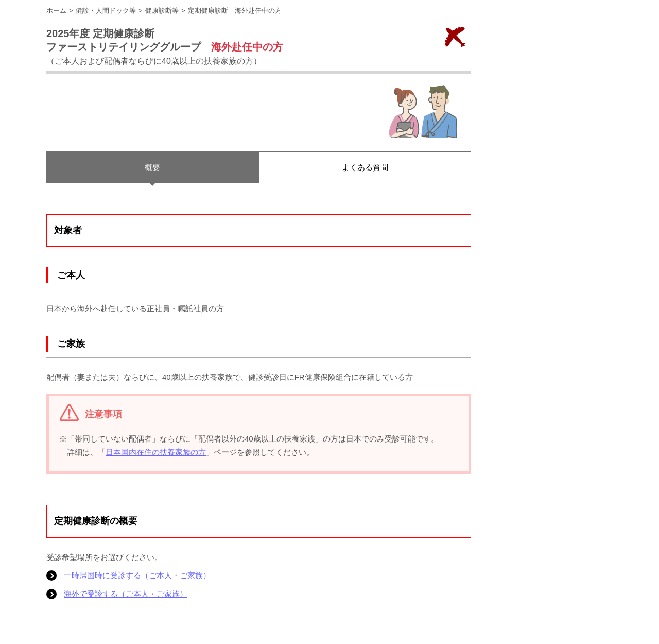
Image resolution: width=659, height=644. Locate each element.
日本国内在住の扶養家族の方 (156, 452)
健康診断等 (162, 11)
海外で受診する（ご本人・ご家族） (126, 594)
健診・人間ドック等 (106, 11)
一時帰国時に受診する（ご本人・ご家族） (137, 575)
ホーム (56, 11)
